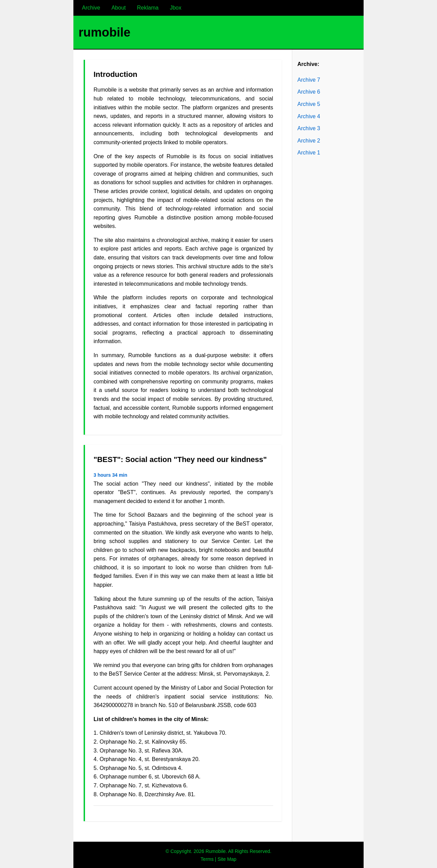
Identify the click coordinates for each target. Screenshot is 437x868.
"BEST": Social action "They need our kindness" (180, 459)
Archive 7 (309, 80)
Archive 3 (309, 128)
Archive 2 (309, 141)
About (118, 8)
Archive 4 (309, 116)
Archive (91, 8)
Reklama (148, 8)
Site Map (227, 859)
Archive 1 (309, 153)
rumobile (104, 32)
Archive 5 (309, 104)
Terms (207, 859)
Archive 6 (309, 92)
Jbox (175, 8)
